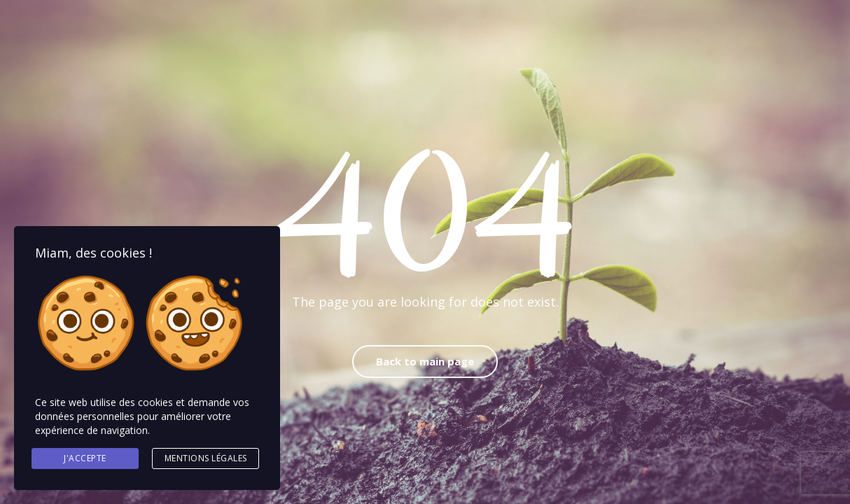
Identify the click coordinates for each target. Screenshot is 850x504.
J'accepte (85, 458)
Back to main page (425, 361)
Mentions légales (206, 458)
